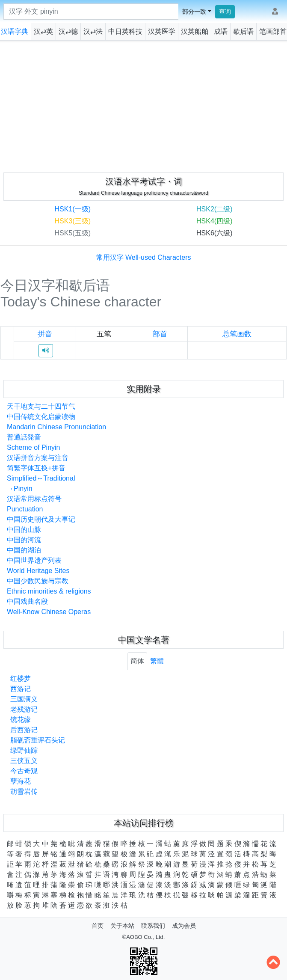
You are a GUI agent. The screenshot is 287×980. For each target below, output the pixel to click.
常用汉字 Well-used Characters (144, 257)
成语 (221, 31)
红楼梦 (21, 679)
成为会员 (184, 926)
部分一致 (194, 12)
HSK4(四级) (214, 221)
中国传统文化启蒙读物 (41, 417)
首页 (98, 926)
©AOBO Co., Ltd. (144, 937)
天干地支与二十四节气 (41, 406)
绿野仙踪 (24, 750)
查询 (225, 12)
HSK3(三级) (73, 221)
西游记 (21, 689)
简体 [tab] (137, 661)
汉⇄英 (43, 31)
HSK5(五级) (73, 233)
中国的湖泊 (24, 550)
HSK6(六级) (214, 233)
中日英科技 (125, 31)
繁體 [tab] (157, 661)
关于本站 (122, 926)
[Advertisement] (144, 105)
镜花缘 (21, 720)
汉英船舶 (195, 31)
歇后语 (243, 31)
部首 (160, 334)
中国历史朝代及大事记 (41, 519)
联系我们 (153, 926)
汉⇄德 (68, 31)
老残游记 (24, 709)
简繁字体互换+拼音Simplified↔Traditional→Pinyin (41, 478)
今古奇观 (24, 771)
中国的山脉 (24, 530)
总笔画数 (237, 334)
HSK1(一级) (73, 209)
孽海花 (21, 781)
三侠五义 (24, 761)
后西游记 (24, 730)
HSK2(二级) (214, 209)
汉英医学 (162, 31)
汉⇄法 (93, 31)
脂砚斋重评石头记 (38, 740)
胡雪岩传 (24, 791)
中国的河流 (24, 540)
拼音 (45, 334)
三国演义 (24, 699)
